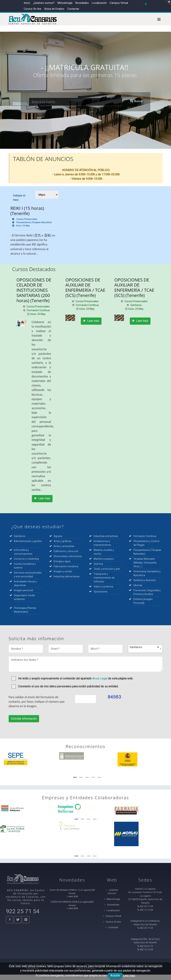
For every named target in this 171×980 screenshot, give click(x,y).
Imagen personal (23, 590)
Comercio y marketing (27, 559)
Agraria (58, 536)
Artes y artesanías (64, 546)
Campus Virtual (119, 3)
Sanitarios (20, 536)
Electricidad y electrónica (68, 556)
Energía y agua (62, 561)
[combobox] (145, 649)
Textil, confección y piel (107, 569)
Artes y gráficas (63, 541)
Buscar (136, 101)
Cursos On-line (112, 922)
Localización (99, 3)
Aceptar (115, 975)
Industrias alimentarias (67, 576)
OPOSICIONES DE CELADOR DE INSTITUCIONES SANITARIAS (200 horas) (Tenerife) (34, 290)
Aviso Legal (100, 678)
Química (98, 564)
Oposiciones (101, 592)
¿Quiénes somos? (44, 3)
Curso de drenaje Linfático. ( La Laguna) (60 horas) (72, 892)
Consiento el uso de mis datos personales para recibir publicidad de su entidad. (65, 686)
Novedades (82, 3)
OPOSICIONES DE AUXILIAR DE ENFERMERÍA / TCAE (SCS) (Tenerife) (85, 287)
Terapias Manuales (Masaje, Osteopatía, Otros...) (145, 563)
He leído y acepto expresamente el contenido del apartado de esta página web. (72, 678)
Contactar (73, 9)
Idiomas (138, 585)
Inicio (27, 3)
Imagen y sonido (63, 571)
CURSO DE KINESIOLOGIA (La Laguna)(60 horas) (72, 904)
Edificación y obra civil (66, 551)
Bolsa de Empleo (54, 9)
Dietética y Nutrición (145, 580)
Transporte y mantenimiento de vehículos (104, 578)
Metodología (65, 3)
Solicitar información (24, 719)
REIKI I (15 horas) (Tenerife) (27, 211)
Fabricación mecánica (66, 566)
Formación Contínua (145, 536)
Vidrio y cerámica (103, 587)
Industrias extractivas (106, 536)
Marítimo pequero (104, 559)
